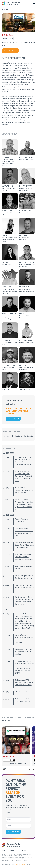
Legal (4, 850)
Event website (10, 50)
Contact (23, 850)
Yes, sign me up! (13, 832)
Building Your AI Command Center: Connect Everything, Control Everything (24, 545)
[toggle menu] (34, 3)
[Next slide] (33, 769)
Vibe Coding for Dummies (24, 692)
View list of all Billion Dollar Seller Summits (18, 436)
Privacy (13, 850)
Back (5, 9)
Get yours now (13, 419)
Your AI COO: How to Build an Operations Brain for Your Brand (24, 652)
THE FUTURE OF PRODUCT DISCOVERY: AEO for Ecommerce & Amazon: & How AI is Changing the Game (24, 476)
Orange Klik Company (20, 864)
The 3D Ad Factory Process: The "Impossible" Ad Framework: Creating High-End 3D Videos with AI (24, 504)
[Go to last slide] (30, 769)
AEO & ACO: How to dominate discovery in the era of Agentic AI (24, 490)
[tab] (4, 770)
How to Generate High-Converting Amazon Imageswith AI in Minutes (24, 557)
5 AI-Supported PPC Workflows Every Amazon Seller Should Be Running (24, 682)
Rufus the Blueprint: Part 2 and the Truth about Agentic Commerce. (24, 588)
